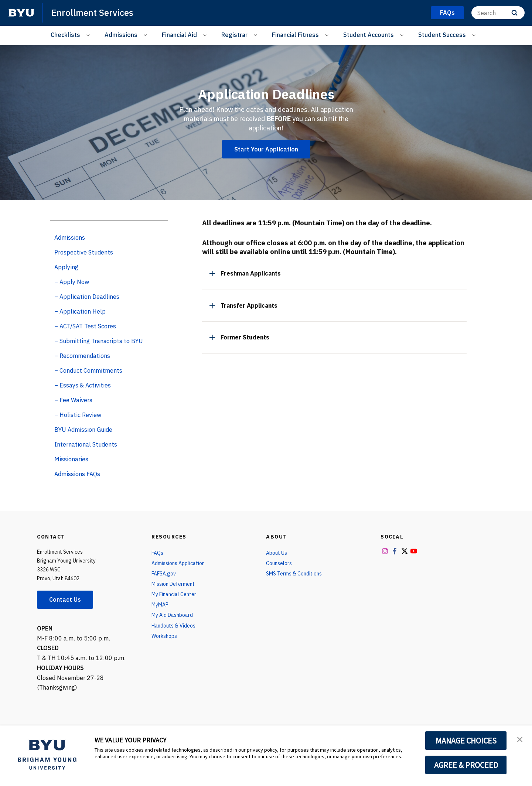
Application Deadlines (266, 94)
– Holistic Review (78, 415)
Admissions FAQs (77, 474)
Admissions (121, 35)
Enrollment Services (92, 13)
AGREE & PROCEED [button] (466, 765)
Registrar (234, 35)
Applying (66, 267)
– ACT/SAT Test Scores (85, 326)
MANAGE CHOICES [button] (466, 741)
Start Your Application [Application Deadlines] (266, 149)
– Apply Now (72, 282)
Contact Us (65, 599)
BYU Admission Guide (83, 430)
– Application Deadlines (87, 297)
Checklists (65, 35)
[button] (520, 739)
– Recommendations (82, 356)
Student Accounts (369, 35)
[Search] (498, 13)
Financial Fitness (295, 35)
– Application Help (80, 311)
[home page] (21, 13)
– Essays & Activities (83, 385)
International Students (86, 444)
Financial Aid (179, 35)
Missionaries (71, 459)
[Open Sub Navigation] (89, 35)
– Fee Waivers (73, 400)
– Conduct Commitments (88, 370)
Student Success (442, 35)
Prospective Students (84, 252)
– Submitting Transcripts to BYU (99, 341)
